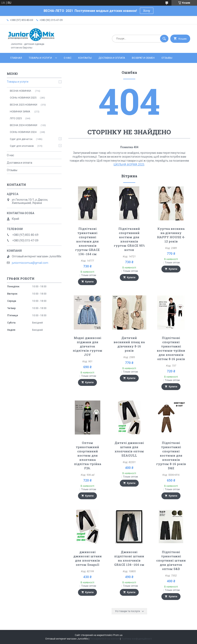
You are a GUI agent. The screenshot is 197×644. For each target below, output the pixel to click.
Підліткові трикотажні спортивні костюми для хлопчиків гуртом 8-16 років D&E (171, 455)
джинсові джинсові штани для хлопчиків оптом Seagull (88, 558)
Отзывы (167, 58)
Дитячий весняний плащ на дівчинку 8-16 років (129, 344)
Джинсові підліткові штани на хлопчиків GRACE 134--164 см (129, 558)
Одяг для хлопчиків (22, 146)
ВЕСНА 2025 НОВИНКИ (24, 105)
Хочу (147, 11)
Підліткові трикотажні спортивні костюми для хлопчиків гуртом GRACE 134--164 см (87, 241)
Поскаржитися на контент (105, 639)
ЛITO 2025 (16, 118)
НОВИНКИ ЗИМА (20, 111)
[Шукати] (164, 39)
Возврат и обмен (143, 58)
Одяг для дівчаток (21, 139)
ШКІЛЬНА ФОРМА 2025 (129, 164)
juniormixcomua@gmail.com (30, 263)
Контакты (85, 58)
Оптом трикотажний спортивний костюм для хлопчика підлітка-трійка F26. (88, 455)
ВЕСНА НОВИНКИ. (21, 91)
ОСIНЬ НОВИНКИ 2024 (23, 132)
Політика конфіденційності (137, 639)
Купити (89, 282)
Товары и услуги (40, 58)
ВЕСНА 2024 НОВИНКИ (24, 125)
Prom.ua (118, 635)
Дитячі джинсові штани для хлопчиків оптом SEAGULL (129, 449)
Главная (16, 58)
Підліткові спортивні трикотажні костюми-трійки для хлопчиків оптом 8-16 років (171, 348)
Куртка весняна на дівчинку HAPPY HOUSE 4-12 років (171, 235)
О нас (68, 58)
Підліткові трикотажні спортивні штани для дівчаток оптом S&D (171, 560)
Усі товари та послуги (127, 611)
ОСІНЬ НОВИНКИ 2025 (23, 98)
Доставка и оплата (112, 58)
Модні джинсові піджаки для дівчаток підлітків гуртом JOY (88, 346)
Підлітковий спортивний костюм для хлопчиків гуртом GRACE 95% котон (129, 239)
